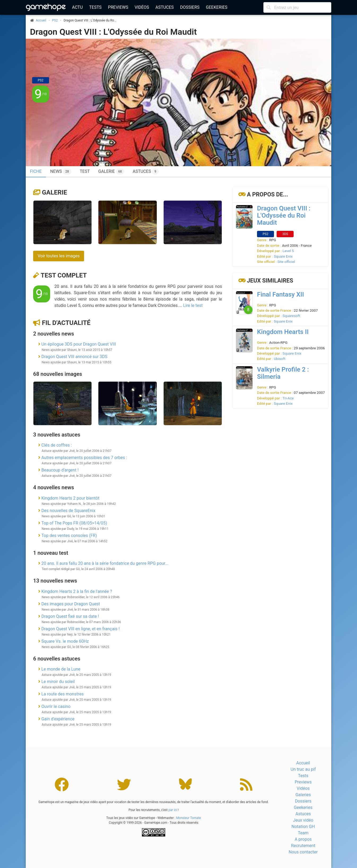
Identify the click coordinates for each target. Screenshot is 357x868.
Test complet (64, 275)
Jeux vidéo (303, 820)
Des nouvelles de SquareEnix (68, 511)
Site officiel (286, 262)
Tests (95, 7)
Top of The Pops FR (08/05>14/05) (74, 523)
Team (303, 833)
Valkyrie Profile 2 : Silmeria (283, 373)
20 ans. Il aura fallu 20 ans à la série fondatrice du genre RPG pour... (105, 563)
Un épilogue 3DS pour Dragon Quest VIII (79, 344)
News (61, 171)
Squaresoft (291, 316)
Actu (77, 7)
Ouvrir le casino (56, 706)
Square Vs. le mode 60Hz (65, 641)
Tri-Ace (288, 398)
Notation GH (303, 827)
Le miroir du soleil (58, 682)
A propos (303, 839)
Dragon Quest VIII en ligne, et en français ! (80, 629)
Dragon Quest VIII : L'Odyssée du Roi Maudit (113, 32)
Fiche (36, 171)
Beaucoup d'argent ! (60, 470)
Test (85, 171)
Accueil (303, 763)
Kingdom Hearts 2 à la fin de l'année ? (77, 591)
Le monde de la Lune (61, 669)
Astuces (165, 7)
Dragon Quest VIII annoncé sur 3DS (74, 357)
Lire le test (193, 305)
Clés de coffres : (57, 445)
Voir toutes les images (59, 256)
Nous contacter (303, 852)
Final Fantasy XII (280, 294)
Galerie (111, 171)
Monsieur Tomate (189, 818)
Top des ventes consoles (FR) (69, 536)
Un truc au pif (303, 769)
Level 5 (288, 251)
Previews (118, 7)
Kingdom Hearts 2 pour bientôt (70, 498)
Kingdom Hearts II (283, 332)
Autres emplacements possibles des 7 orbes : (84, 458)
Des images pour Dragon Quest (71, 604)
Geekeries (217, 7)
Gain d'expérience (58, 719)
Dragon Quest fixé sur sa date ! (70, 616)
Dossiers (190, 7)
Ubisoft (280, 359)
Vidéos (142, 7)
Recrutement (303, 846)
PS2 (55, 20)
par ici (173, 810)
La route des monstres (62, 694)
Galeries (303, 795)
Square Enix (283, 256)
